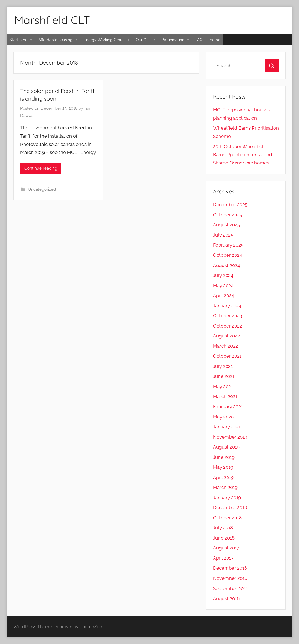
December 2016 (230, 568)
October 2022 (227, 326)
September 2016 (231, 588)
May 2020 (223, 417)
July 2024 (223, 275)
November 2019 (230, 437)
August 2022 (226, 336)
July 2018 (223, 528)
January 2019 (227, 498)
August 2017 (226, 548)
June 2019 (224, 457)
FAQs (200, 40)
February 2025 (228, 245)
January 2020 (227, 427)
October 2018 (227, 518)
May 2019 (223, 467)
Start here (21, 40)
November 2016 (230, 578)
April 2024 (223, 295)
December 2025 (230, 205)
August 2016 (226, 598)
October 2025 (227, 215)
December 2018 (230, 507)
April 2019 (223, 477)
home (215, 40)
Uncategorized (42, 189)
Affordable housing (58, 40)
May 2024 (223, 286)
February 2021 (228, 407)
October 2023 (227, 316)
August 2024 (226, 265)
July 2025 (223, 235)
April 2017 (223, 558)
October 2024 (227, 255)
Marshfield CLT (52, 20)
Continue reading (41, 168)
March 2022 (225, 346)
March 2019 (225, 487)
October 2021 (227, 356)
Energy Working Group (107, 40)
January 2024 (227, 306)
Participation (176, 40)
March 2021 (225, 396)
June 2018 (224, 538)
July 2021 (223, 366)
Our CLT (146, 40)
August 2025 (226, 225)
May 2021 (223, 386)
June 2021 (224, 376)
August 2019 (226, 447)
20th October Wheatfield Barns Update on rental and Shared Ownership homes (243, 155)
